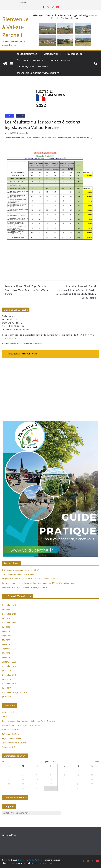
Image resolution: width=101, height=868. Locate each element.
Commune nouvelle (27, 54)
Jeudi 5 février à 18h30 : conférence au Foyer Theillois (25, 587)
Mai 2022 (6, 640)
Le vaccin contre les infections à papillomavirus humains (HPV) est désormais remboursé (40, 583)
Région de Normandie (11, 738)
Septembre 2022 (9, 636)
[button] (38, 54)
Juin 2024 (6, 618)
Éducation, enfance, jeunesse (32, 67)
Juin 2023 (6, 627)
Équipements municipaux (60, 60)
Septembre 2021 (9, 649)
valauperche (24, 133)
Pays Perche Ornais (10, 730)
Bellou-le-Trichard (10, 712)
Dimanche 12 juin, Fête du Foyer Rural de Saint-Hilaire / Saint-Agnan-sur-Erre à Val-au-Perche (26, 290)
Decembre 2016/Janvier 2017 (14, 692)
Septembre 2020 (9, 662)
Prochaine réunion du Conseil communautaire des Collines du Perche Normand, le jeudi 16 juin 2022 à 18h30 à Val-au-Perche (77, 292)
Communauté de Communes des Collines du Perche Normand (29, 721)
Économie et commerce (29, 60)
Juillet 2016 (7, 697)
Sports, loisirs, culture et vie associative (38, 73)
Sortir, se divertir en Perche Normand (18, 574)
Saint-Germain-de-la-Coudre (14, 743)
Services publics (74, 54)
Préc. (4, 762)
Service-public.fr (9, 747)
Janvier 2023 (7, 631)
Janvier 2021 (7, 657)
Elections (20, 116)
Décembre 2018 (9, 675)
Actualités (10, 116)
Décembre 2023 (9, 623)
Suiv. (97, 762)
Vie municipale (51, 54)
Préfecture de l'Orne (11, 734)
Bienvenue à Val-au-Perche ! (15, 27)
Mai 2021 (6, 653)
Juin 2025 (6, 609)
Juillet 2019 (7, 671)
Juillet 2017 (7, 688)
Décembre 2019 (9, 666)
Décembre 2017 (9, 684)
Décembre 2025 (9, 605)
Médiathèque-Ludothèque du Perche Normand (22, 725)
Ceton (5, 717)
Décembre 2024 (9, 614)
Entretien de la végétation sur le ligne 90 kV (20, 570)
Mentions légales (10, 835)
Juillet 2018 (7, 679)
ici (42, 344)
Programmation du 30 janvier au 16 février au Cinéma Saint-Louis (30, 579)
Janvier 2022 (7, 644)
